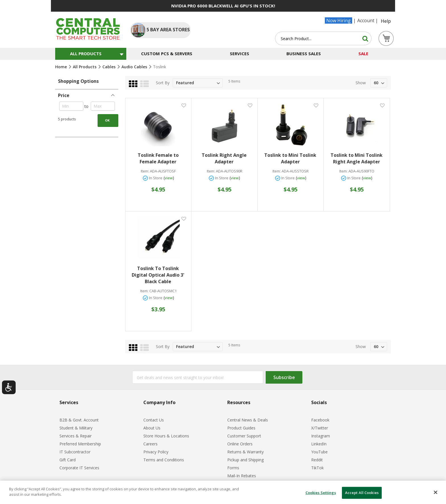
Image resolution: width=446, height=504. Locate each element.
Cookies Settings (321, 493)
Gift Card (68, 460)
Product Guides (241, 428)
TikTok (317, 468)
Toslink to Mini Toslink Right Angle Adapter (357, 158)
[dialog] (223, 492)
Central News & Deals (248, 420)
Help (386, 21)
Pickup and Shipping (245, 460)
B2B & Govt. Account (79, 420)
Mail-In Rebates (242, 476)
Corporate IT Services (79, 468)
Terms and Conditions (164, 460)
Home (62, 67)
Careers (150, 444)
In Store (156, 178)
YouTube (319, 452)
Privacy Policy (156, 452)
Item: (145, 171)
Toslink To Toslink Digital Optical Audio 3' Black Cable (158, 275)
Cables (110, 67)
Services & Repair (76, 436)
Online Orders (240, 444)
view (169, 178)
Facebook (320, 420)
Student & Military (76, 428)
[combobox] (323, 38)
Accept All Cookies (362, 493)
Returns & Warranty (245, 452)
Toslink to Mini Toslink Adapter (290, 158)
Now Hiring (338, 20)
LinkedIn (319, 444)
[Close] (436, 492)
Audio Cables (135, 67)
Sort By (163, 83)
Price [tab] (64, 95)
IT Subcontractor (75, 452)
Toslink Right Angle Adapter (224, 158)
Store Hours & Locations (166, 436)
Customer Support (244, 436)
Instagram (321, 436)
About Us (152, 428)
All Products (85, 67)
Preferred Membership (80, 444)
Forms (233, 468)
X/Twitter (320, 428)
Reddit (317, 460)
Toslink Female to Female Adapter (158, 158)
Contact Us (154, 420)
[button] (184, 105)
